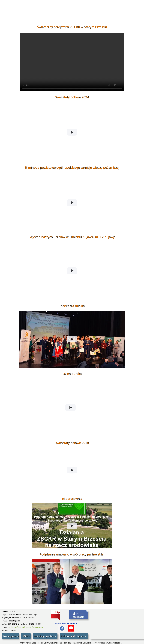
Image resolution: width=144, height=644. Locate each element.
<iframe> (117, 624)
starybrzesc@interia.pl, (17, 627)
